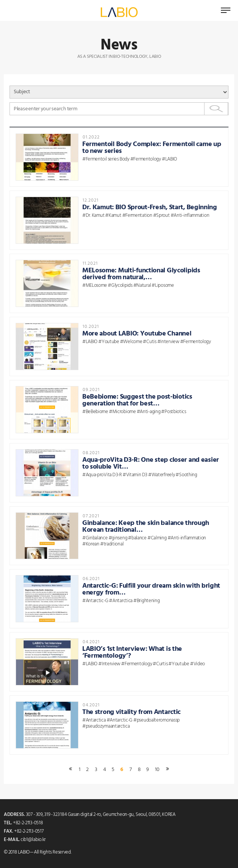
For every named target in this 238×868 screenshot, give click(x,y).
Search (216, 109)
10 (157, 770)
